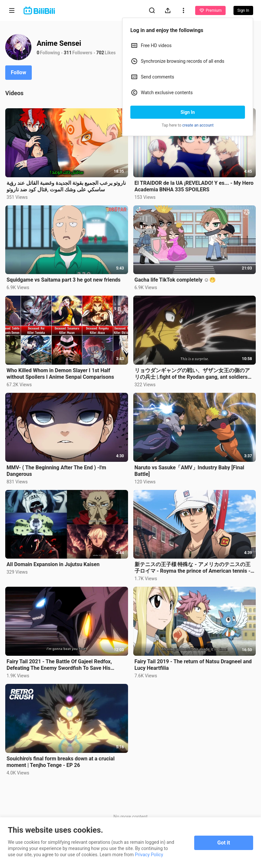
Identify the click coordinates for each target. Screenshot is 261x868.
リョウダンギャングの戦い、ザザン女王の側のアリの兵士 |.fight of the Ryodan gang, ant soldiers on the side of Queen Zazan (192, 374)
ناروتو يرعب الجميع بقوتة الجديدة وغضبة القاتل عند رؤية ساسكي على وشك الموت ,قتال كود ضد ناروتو (66, 186)
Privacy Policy (149, 855)
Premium (210, 10)
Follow (19, 72)
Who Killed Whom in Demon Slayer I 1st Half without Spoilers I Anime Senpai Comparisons (60, 374)
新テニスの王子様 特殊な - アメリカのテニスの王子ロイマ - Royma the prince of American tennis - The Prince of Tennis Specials (193, 568)
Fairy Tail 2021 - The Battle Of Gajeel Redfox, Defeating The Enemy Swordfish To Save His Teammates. (59, 665)
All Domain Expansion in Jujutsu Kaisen (53, 564)
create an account (198, 125)
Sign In (188, 112)
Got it (224, 843)
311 (68, 53)
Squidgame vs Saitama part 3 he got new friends (64, 280)
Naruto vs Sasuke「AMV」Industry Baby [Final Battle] (189, 471)
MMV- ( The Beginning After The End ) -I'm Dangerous (56, 471)
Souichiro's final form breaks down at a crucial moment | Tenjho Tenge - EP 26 (61, 762)
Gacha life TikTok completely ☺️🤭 (175, 280)
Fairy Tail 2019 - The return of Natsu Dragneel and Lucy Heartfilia (193, 665)
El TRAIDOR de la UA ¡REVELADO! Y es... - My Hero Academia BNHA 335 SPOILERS (194, 186)
